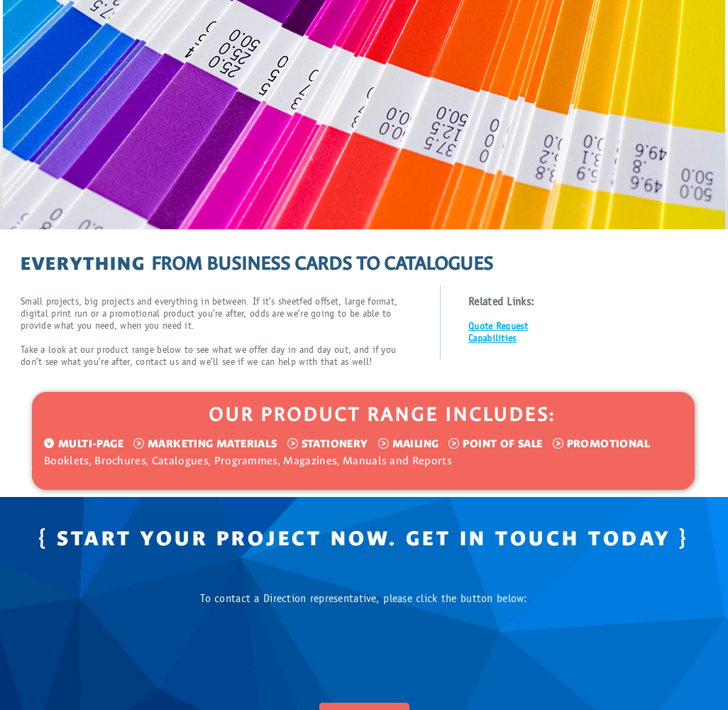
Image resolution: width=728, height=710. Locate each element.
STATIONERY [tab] (335, 444)
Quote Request (498, 327)
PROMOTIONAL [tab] (608, 444)
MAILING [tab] (416, 444)
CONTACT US (364, 676)
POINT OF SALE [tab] (502, 444)
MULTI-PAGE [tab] (91, 444)
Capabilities (492, 339)
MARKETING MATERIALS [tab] (213, 444)
